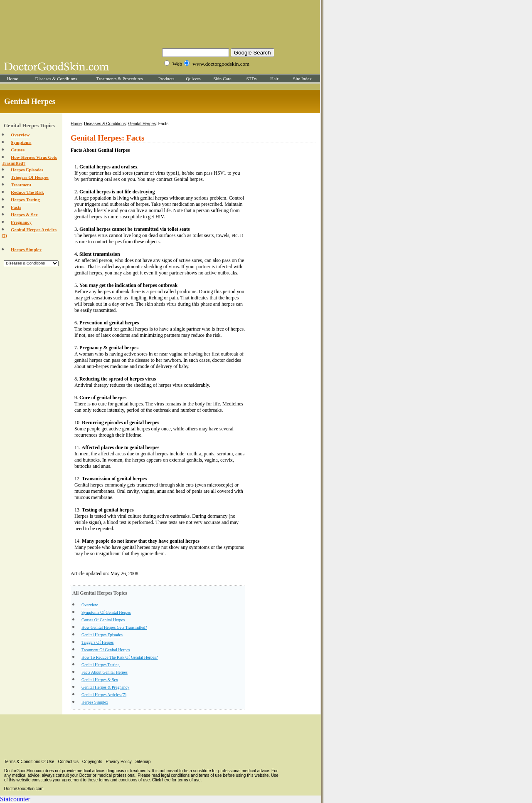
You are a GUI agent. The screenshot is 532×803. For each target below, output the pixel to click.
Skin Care (222, 79)
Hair (274, 79)
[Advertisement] (160, 23)
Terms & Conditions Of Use (29, 762)
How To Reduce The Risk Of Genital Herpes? (120, 657)
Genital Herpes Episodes (102, 635)
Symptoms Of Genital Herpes (106, 612)
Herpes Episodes (27, 170)
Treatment (21, 185)
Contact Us (68, 762)
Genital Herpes (142, 124)
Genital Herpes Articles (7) (104, 695)
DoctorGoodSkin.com (24, 789)
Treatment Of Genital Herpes (106, 650)
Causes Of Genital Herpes (103, 620)
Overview (20, 135)
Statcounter (15, 799)
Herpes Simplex (26, 250)
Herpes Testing (25, 200)
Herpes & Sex (24, 215)
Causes (18, 150)
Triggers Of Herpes (30, 177)
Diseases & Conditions (56, 79)
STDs (251, 79)
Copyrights (92, 762)
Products (166, 79)
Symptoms (21, 142)
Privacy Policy (119, 762)
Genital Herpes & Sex (100, 680)
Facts (16, 207)
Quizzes (193, 79)
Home (13, 79)
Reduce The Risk (27, 192)
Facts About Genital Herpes (105, 672)
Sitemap (143, 762)
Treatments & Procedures (119, 79)
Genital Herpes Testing (101, 665)
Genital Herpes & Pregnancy (105, 687)
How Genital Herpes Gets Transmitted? (114, 627)
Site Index (302, 79)
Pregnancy (21, 222)
